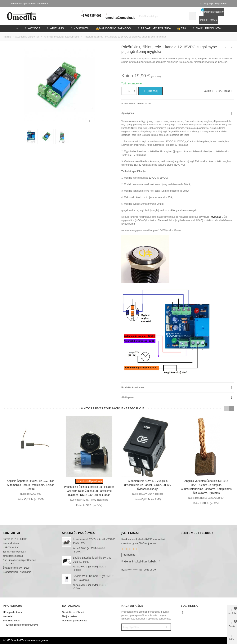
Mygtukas (216, 217)
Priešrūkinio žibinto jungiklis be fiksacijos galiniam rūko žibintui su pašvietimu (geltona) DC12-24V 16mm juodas (89, 491)
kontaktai (80, 28)
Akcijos (32, 28)
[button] (226, 409)
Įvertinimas (130, 533)
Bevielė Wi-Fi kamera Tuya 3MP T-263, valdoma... (94, 578)
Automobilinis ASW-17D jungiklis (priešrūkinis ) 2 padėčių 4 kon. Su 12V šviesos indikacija (148, 485)
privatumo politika (154, 28)
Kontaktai (8, 616)
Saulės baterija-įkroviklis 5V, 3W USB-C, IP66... (92, 560)
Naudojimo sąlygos (113, 28)
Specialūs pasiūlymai (79, 533)
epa (182, 28)
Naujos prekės (70, 616)
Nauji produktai (207, 28)
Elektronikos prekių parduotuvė (20, 625)
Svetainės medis (11, 621)
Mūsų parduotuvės (12, 612)
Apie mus (55, 28)
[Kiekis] (129, 91)
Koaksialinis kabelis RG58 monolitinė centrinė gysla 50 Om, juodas (143, 541)
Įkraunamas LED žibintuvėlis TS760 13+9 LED (94, 541)
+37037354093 (91, 16)
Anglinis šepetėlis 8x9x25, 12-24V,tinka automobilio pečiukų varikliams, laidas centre (31, 485)
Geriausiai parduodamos (75, 621)
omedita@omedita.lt (120, 18)
